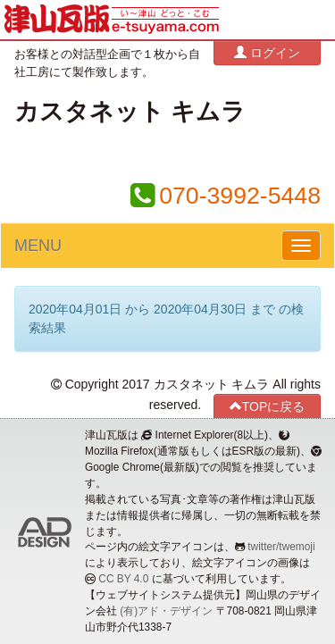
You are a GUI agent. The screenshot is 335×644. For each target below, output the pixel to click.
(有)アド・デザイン (166, 611)
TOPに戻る (268, 406)
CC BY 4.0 (123, 579)
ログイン (267, 52)
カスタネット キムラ (130, 112)
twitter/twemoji (281, 547)
